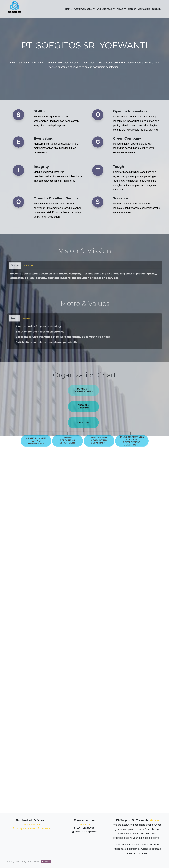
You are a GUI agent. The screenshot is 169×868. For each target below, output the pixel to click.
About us (154, 820)
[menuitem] (68, 9)
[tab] (15, 293)
